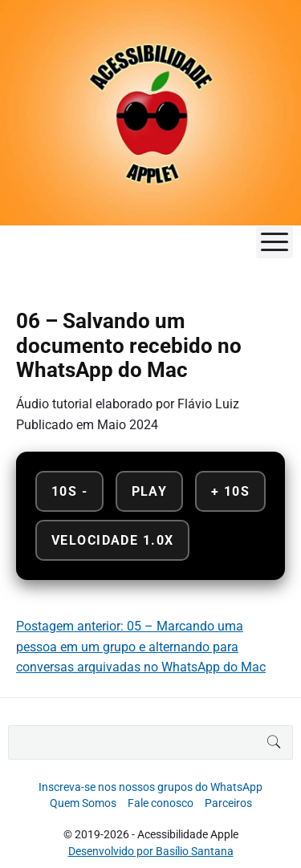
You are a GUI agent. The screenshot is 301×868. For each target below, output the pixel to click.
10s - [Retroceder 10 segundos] (69, 491)
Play (150, 491)
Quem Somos (83, 803)
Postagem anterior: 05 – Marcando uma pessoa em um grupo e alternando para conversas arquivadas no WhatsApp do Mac (141, 647)
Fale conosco (161, 803)
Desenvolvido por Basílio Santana (151, 851)
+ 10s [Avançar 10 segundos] (230, 491)
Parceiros (228, 803)
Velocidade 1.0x (112, 540)
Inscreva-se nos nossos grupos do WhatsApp (150, 787)
